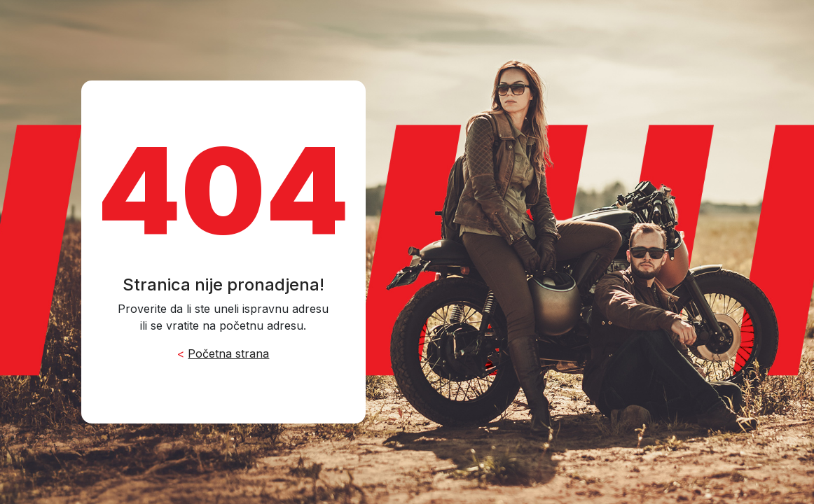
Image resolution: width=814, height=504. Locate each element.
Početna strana (228, 353)
